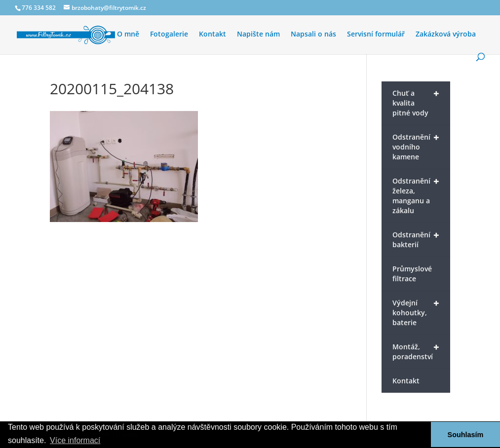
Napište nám (258, 35)
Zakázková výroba (446, 35)
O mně (128, 35)
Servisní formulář (376, 35)
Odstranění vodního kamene (416, 146)
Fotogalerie (169, 35)
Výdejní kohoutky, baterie (416, 312)
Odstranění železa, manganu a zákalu (416, 195)
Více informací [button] (75, 440)
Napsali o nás (313, 35)
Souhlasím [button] (466, 435)
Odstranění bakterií (416, 239)
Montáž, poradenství (416, 351)
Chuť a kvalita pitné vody (416, 102)
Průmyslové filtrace (412, 274)
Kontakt (212, 35)
